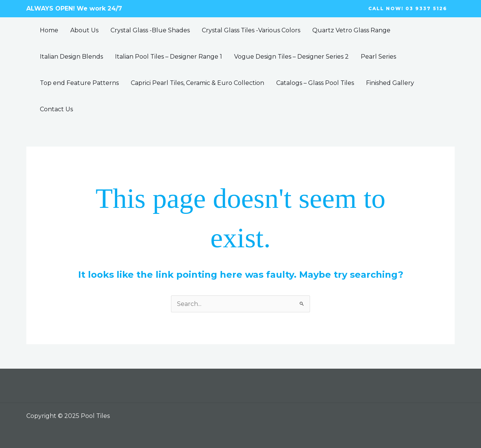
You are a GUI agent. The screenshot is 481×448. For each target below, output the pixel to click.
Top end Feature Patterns (79, 83)
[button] (408, 9)
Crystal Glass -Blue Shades (150, 30)
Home (49, 30)
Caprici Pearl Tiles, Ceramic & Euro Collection (197, 83)
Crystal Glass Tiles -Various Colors (251, 30)
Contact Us (56, 109)
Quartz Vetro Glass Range (351, 30)
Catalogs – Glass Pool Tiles (315, 83)
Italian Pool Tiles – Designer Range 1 (169, 57)
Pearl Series (378, 57)
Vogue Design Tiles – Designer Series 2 (291, 57)
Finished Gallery (390, 83)
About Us (84, 30)
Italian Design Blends (71, 57)
